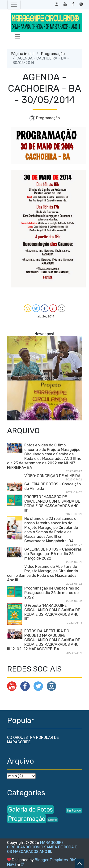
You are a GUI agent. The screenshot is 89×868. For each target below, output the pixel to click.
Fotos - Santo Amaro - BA (45, 418)
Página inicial (23, 54)
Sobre (53, 820)
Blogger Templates (51, 860)
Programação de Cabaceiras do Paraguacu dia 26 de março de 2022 (52, 593)
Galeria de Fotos (30, 809)
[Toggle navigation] (14, 5)
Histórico (74, 810)
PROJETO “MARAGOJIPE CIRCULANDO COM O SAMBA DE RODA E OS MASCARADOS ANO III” (52, 504)
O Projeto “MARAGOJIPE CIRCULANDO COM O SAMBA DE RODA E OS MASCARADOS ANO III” (52, 612)
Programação (53, 54)
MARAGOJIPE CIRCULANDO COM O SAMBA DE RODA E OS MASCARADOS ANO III (42, 847)
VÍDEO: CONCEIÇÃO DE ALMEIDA (52, 476)
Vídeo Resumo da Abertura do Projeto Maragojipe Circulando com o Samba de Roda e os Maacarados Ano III (42, 573)
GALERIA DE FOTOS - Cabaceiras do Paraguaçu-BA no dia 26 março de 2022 (53, 554)
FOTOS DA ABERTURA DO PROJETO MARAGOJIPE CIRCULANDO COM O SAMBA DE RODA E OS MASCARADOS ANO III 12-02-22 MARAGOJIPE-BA (44, 640)
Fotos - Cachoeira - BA (45, 374)
